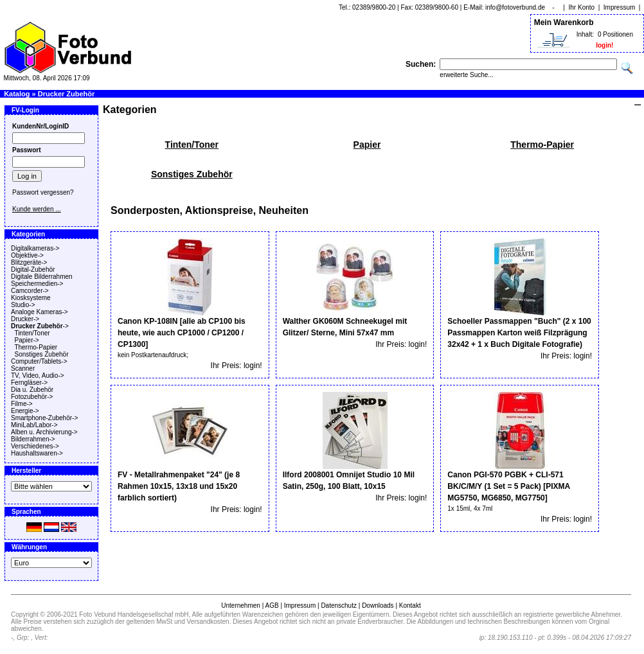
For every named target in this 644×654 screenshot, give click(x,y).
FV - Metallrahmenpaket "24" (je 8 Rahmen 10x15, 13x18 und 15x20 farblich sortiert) (179, 486)
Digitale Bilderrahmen (42, 277)
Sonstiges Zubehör (42, 354)
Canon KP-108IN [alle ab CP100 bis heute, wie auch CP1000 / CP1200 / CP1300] (182, 333)
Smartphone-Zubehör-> (44, 418)
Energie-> (25, 411)
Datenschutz (339, 605)
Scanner (23, 368)
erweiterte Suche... (466, 75)
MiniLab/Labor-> (34, 425)
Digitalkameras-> (35, 248)
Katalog (17, 94)
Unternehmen (241, 605)
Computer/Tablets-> (39, 361)
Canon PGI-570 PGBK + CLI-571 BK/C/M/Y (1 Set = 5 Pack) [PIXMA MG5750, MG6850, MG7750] (508, 486)
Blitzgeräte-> (29, 262)
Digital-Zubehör (33, 270)
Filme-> (22, 404)
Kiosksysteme (31, 298)
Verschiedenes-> (35, 446)
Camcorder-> (30, 291)
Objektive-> (27, 255)
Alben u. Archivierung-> (44, 432)
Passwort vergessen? (43, 192)
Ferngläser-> (29, 383)
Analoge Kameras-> (40, 312)
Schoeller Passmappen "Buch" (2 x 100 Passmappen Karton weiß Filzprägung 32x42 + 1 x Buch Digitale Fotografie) (519, 333)
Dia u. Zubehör (32, 390)
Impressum (619, 7)
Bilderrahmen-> (33, 439)
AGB (272, 605)
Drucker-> (25, 319)
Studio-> (23, 305)
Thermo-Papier (36, 347)
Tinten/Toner (32, 333)
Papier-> (27, 340)
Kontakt (410, 605)
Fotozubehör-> (32, 397)
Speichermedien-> (37, 284)
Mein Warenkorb (564, 22)
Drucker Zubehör (67, 94)
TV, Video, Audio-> (38, 376)
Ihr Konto (582, 7)
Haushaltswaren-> (37, 453)
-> (40, 326)
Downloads (378, 605)
